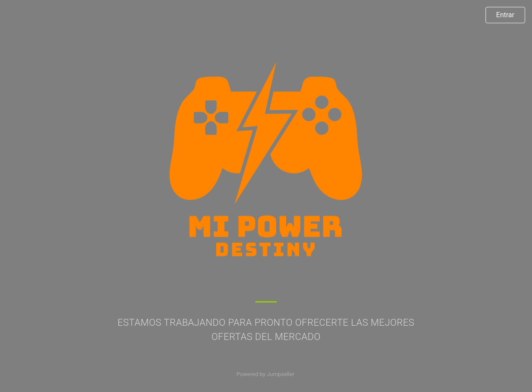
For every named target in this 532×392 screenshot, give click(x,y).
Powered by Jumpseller (265, 374)
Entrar (505, 15)
